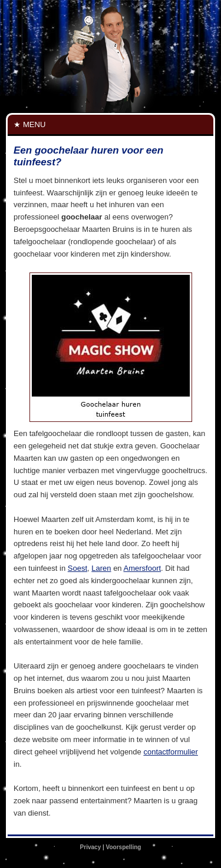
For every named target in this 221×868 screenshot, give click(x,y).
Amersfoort (143, 568)
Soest (77, 568)
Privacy (91, 847)
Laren (101, 568)
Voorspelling (124, 847)
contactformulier (170, 752)
